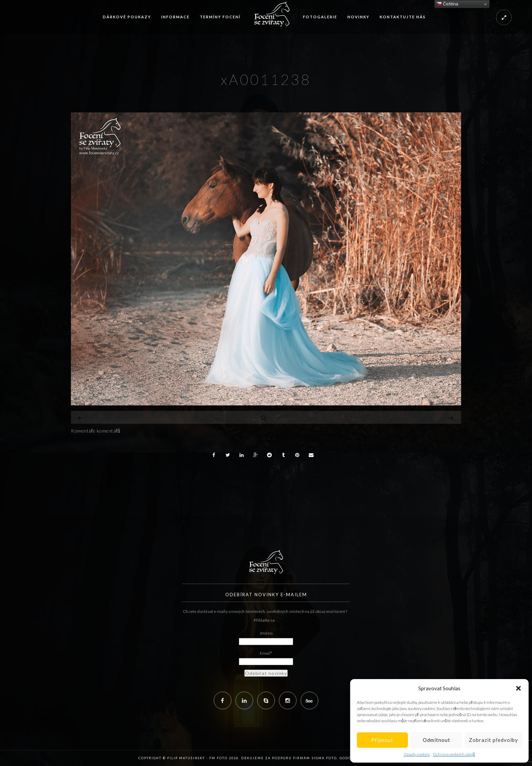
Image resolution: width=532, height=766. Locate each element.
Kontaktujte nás (403, 17)
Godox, (348, 758)
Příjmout (382, 740)
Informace (175, 17)
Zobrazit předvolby (493, 740)
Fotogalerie (320, 17)
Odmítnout (436, 740)
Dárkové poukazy (127, 17)
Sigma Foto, (326, 758)
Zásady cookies (417, 754)
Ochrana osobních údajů (454, 754)
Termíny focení (220, 17)
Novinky (358, 17)
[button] (518, 688)
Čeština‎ (447, 4)
